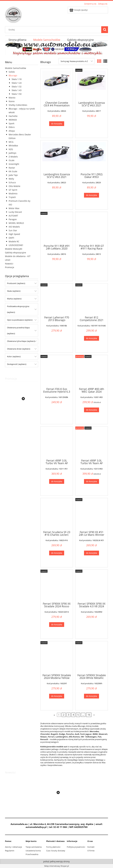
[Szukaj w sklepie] (54, 30)
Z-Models (13, 157)
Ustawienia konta (33, 851)
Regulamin (10, 851)
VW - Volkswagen (89, 737)
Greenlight (14, 164)
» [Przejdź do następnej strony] (94, 715)
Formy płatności (53, 847)
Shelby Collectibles (18, 105)
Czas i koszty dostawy (56, 851)
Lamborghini (62, 737)
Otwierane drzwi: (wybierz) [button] (19, 349)
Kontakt (91, 847)
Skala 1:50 (17, 94)
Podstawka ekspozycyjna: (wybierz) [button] (18, 309)
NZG (11, 149)
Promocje (10, 267)
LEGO (8, 260)
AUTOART (13, 216)
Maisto (12, 98)
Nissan (44, 737)
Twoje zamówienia (34, 847)
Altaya (12, 131)
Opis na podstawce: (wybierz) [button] (20, 320)
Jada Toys (13, 175)
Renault (44, 739)
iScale (12, 160)
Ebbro (12, 127)
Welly (11, 179)
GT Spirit (13, 190)
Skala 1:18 (17, 79)
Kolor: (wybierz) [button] (14, 356)
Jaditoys (13, 153)
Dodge (62, 734)
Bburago (13, 75)
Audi (77, 734)
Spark (11, 123)
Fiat (100, 737)
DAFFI (11, 238)
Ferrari (51, 737)
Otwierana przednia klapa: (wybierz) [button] (18, 330)
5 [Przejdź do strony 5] (78, 715)
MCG (11, 142)
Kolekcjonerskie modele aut (54, 747)
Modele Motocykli (14, 249)
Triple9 (12, 197)
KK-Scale (13, 171)
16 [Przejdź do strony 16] (89, 715)
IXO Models (14, 227)
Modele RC (14, 241)
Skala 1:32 (17, 87)
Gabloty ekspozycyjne (16, 253)
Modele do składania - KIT (18, 256)
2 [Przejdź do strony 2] (64, 715)
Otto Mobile (14, 186)
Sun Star (13, 230)
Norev (12, 101)
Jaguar (89, 734)
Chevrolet (45, 734)
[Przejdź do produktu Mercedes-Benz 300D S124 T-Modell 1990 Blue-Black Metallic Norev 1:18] (56, 806)
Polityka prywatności (76, 847)
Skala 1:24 (17, 83)
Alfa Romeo (74, 737)
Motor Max (14, 208)
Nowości (9, 264)
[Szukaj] (105, 30)
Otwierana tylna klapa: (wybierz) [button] (21, 341)
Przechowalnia (32, 854)
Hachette (13, 116)
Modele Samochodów (16, 68)
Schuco (12, 182)
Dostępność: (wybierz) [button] (17, 364)
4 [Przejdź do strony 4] (73, 715)
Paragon (13, 219)
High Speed (14, 234)
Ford (82, 734)
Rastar (12, 168)
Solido (12, 72)
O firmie (91, 851)
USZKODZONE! (16, 245)
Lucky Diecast (15, 212)
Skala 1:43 (17, 90)
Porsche (70, 734)
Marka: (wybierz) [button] (14, 299)
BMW (95, 734)
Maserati (103, 734)
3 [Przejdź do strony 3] (68, 715)
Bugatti (54, 734)
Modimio (13, 194)
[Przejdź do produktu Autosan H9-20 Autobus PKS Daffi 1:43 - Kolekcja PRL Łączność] (22, 412)
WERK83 (13, 120)
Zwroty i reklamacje (13, 847)
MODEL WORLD (16, 223)
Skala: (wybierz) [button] (14, 291)
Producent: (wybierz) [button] (16, 283)
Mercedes (94, 731)
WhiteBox (13, 146)
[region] (56, 48)
